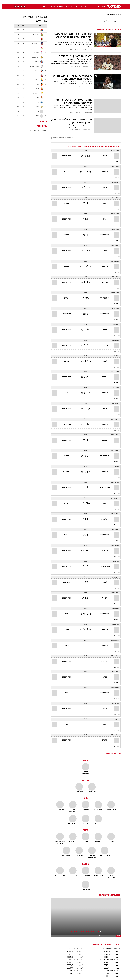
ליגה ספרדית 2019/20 (110, 951)
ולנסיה (103, 156)
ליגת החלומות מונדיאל (56, 7)
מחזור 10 (115, 304)
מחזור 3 (115, 194)
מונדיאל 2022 (32, 131)
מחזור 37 (115, 730)
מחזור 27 (115, 573)
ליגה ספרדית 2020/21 (73, 949)
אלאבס (103, 377)
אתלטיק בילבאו (64, 314)
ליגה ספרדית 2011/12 (73, 962)
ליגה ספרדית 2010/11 (110, 965)
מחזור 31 (115, 636)
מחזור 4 (115, 209)
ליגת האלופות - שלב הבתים (108, 960)
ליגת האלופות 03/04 (111, 971)
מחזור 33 (115, 651)
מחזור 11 (115, 320)
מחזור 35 (115, 699)
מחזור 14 (115, 367)
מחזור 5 (115, 225)
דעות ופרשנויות (76, 7)
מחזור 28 (115, 588)
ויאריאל (64, 361)
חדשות (100, 2)
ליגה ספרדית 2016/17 (73, 954)
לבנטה (103, 409)
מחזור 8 (115, 272)
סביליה (64, 298)
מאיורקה (64, 235)
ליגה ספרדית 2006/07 (73, 965)
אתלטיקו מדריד (64, 424)
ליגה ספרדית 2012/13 (110, 962)
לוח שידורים (93, 7)
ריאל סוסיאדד (106, 15)
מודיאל (116, 15)
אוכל (69, 2)
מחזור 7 (115, 257)
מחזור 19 (115, 446)
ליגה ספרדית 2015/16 (110, 957)
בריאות (63, 2)
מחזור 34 (115, 683)
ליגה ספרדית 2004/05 (73, 968)
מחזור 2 (115, 178)
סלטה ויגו (103, 282)
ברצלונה (103, 251)
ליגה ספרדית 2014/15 (73, 957)
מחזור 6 (115, 241)
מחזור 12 (115, 336)
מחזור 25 (115, 541)
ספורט (93, 2)
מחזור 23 (115, 509)
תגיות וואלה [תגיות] (40, 126)
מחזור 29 (115, 604)
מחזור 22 (115, 494)
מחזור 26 (115, 557)
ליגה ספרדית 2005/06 (110, 968)
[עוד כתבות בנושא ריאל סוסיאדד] (83, 138)
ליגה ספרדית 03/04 (74, 971)
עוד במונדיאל (42, 7)
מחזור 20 (115, 462)
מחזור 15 (115, 383)
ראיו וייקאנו (64, 267)
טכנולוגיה (48, 2)
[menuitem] (99, 2)
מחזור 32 (115, 667)
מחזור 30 (115, 620)
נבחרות (85, 7)
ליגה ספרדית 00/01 (111, 976)
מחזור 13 (115, 351)
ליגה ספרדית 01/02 (74, 973)
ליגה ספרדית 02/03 (111, 973)
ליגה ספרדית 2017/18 (110, 954)
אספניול (64, 172)
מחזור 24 (115, 525)
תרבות (87, 2)
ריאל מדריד (64, 203)
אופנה (41, 2)
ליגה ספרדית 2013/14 (73, 960)
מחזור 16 (115, 399)
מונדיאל (41, 131)
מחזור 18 (115, 430)
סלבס (80, 2)
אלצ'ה (103, 330)
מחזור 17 (115, 415)
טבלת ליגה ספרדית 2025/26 (108, 949)
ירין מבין (67, 7)
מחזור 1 (115, 162)
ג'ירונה (64, 393)
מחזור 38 (115, 746)
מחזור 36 (115, 715)
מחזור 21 (115, 478)
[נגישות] (3, 2)
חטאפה (103, 440)
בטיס (103, 219)
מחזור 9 (115, 288)
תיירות (56, 2)
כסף (75, 2)
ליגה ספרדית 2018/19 (73, 951)
